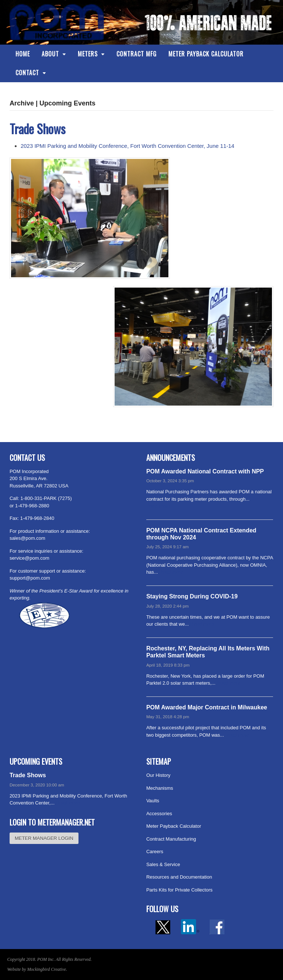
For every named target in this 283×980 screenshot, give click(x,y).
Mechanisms (160, 788)
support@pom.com (30, 578)
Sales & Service (163, 864)
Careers (155, 852)
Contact (27, 73)
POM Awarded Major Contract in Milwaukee (207, 707)
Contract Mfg (137, 54)
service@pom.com (29, 558)
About (50, 54)
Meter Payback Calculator (206, 54)
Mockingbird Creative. (47, 969)
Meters (88, 54)
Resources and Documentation (179, 877)
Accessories (159, 814)
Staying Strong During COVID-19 (192, 596)
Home (23, 54)
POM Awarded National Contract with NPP (205, 471)
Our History (158, 775)
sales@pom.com (27, 538)
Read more (158, 506)
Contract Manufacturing (171, 839)
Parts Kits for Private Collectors (179, 890)
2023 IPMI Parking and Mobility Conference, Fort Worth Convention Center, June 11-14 (127, 146)
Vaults (153, 801)
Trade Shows (38, 128)
